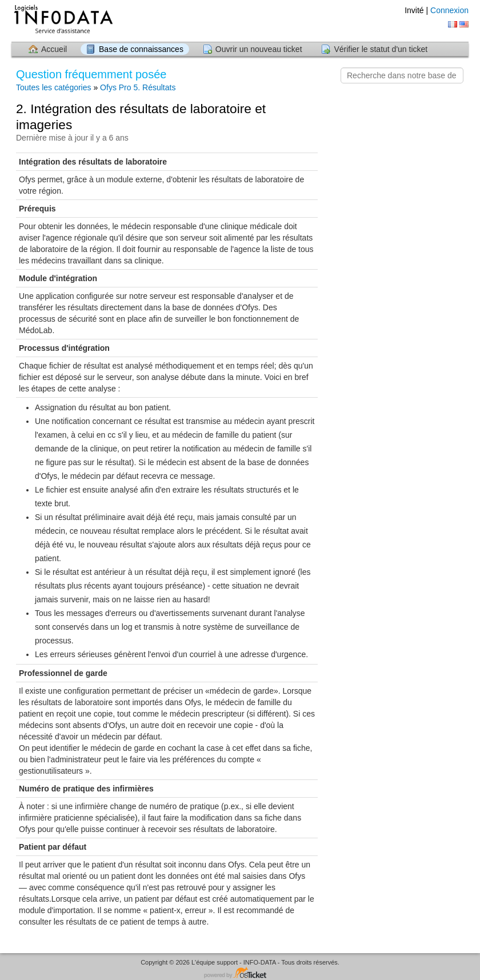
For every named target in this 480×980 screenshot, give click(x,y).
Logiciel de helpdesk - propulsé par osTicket (240, 973)
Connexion (449, 10)
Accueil (54, 49)
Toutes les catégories (54, 87)
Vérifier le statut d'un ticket (381, 49)
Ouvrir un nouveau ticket (259, 49)
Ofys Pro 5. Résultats (138, 87)
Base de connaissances (141, 49)
